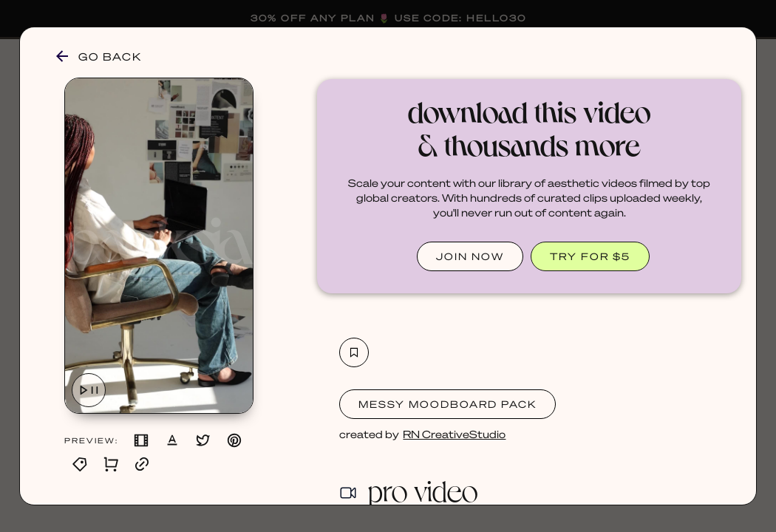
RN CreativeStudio (454, 434)
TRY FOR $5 (590, 256)
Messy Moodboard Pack (447, 404)
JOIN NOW (470, 256)
